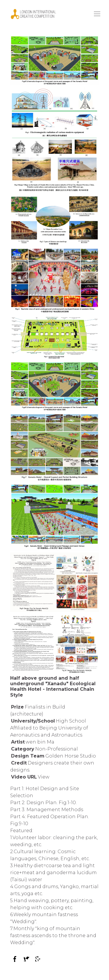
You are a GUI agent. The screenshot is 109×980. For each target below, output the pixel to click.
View (44, 777)
